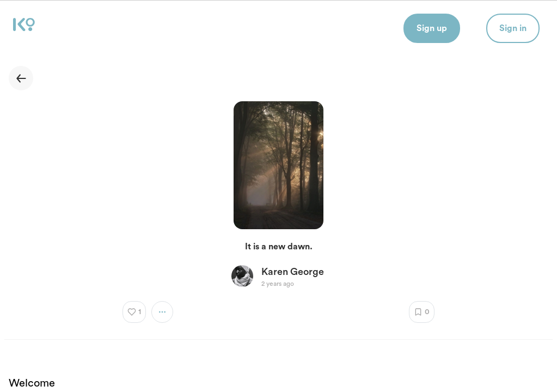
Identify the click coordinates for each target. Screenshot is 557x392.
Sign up (432, 28)
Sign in (513, 28)
